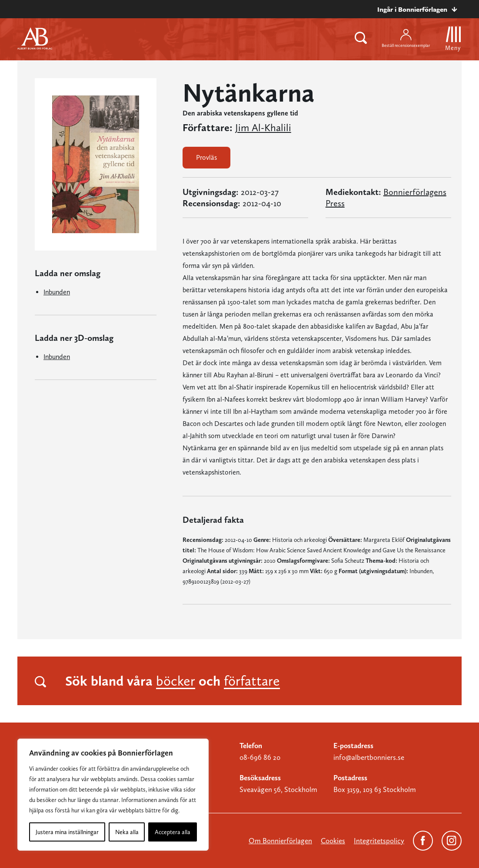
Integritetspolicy (379, 841)
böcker (176, 681)
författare (252, 681)
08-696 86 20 (260, 757)
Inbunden (57, 292)
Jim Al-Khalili (263, 128)
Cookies (333, 841)
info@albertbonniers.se (369, 757)
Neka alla (127, 832)
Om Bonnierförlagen (280, 841)
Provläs (206, 157)
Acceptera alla (173, 832)
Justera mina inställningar (67, 832)
